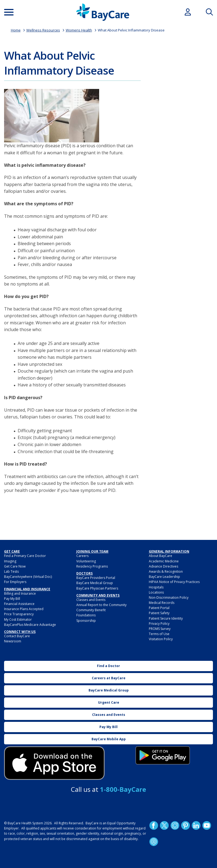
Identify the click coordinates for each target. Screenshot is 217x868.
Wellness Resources (43, 30)
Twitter (164, 825)
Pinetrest (185, 825)
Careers (82, 556)
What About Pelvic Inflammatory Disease (131, 30)
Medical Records (162, 603)
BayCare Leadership (164, 577)
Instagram (175, 825)
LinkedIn (196, 825)
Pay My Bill (12, 599)
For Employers (15, 582)
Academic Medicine (164, 561)
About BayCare (161, 556)
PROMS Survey (160, 629)
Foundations (86, 615)
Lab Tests (11, 571)
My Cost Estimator (18, 619)
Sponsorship (86, 621)
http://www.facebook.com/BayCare (153, 825)
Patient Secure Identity (166, 618)
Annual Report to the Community (101, 605)
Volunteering (86, 561)
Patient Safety (159, 613)
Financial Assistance (19, 604)
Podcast (153, 842)
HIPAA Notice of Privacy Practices (174, 582)
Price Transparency (19, 614)
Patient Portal (159, 608)
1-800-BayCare (123, 789)
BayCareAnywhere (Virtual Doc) (28, 577)
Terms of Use (159, 634)
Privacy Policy (159, 624)
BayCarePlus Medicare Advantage (30, 625)
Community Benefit (91, 610)
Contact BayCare (17, 636)
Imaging (10, 561)
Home (16, 30)
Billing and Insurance (20, 593)
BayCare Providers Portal (96, 578)
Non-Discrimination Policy (169, 598)
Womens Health (79, 30)
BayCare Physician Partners (97, 588)
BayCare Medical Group (95, 583)
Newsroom (13, 641)
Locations (156, 592)
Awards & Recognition (166, 571)
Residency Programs (92, 566)
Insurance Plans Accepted (24, 609)
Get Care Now (15, 566)
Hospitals (156, 587)
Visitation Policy (161, 639)
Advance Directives (163, 566)
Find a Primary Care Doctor (25, 556)
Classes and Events (91, 600)
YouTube (206, 825)
